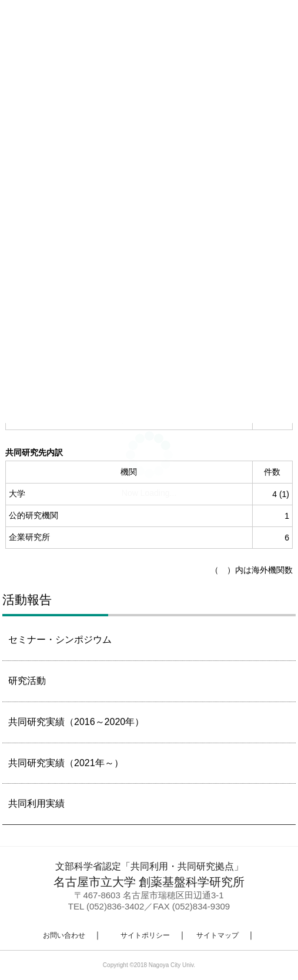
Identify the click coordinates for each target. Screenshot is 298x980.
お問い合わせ (64, 935)
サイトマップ (217, 935)
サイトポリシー (145, 935)
